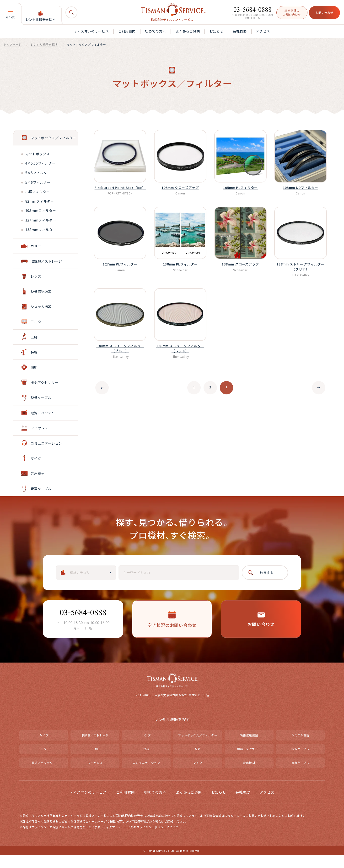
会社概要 (240, 31)
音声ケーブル (300, 775)
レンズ (146, 748)
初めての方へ (156, 31)
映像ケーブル (300, 761)
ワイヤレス (95, 775)
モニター (44, 761)
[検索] (71, 12)
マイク (198, 775)
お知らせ (216, 31)
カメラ (44, 748)
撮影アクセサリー (249, 761)
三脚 (95, 761)
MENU (11, 14)
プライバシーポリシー (151, 839)
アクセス (263, 31)
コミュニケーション (146, 775)
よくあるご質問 (188, 31)
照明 (198, 761)
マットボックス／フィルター (198, 748)
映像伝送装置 (249, 748)
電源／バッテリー (44, 775)
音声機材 (249, 775)
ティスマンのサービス (91, 31)
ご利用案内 (127, 31)
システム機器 (300, 748)
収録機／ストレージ (95, 748)
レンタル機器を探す (41, 17)
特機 (146, 761)
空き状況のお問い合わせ (292, 12)
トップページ (13, 44)
